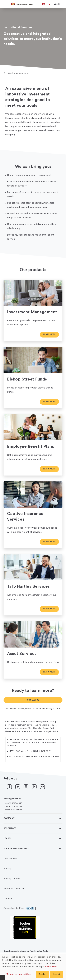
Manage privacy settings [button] (19, 974)
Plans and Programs (16, 849)
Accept (56, 974)
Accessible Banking (14, 908)
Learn (7, 839)
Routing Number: (12, 799)
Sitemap (8, 899)
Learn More (51, 967)
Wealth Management (18, 73)
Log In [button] (57, 4)
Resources (10, 828)
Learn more (49, 335)
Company (9, 818)
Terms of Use (10, 859)
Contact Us (33, 700)
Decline (43, 974)
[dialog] (33, 967)
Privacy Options (12, 879)
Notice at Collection (14, 889)
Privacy (7, 869)
